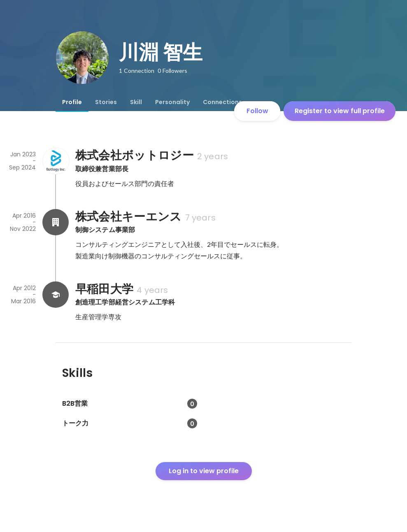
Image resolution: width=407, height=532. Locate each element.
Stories (106, 102)
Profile (72, 102)
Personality (172, 102)
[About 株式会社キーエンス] (56, 222)
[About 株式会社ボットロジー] (56, 161)
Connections (222, 102)
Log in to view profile (204, 471)
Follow (257, 111)
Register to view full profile (340, 111)
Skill (136, 102)
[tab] (72, 102)
